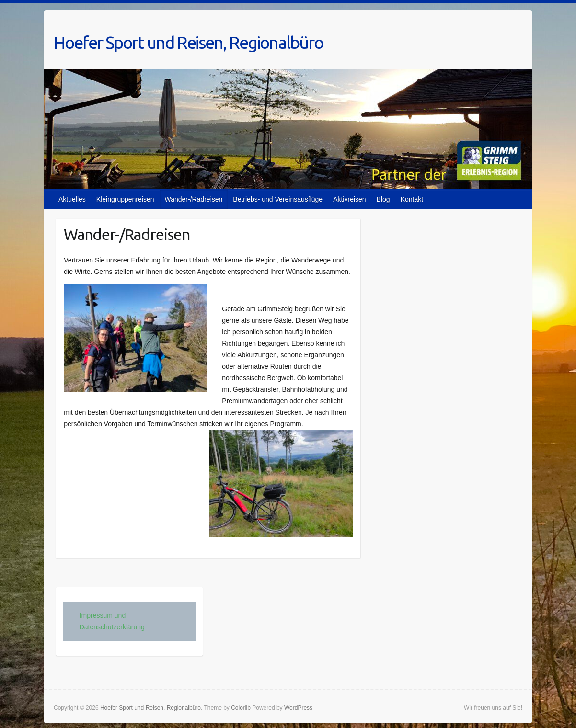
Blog (383, 199)
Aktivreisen (349, 199)
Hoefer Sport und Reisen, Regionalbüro (188, 42)
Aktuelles (72, 199)
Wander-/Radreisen (193, 199)
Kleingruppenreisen (125, 199)
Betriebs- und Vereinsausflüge (278, 199)
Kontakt (412, 199)
